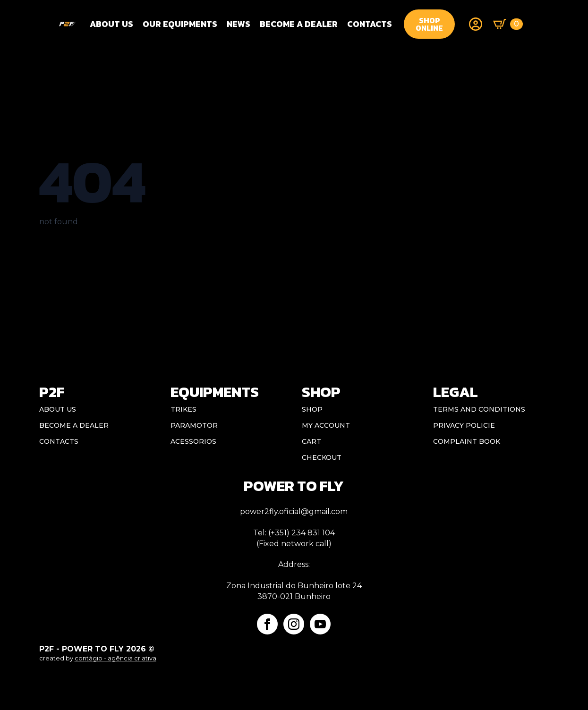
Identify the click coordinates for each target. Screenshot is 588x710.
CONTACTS (370, 24)
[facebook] (267, 624)
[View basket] (508, 24)
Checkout (322, 457)
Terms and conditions (479, 409)
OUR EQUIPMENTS (180, 24)
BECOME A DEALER (299, 24)
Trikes (183, 409)
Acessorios (193, 441)
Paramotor (194, 425)
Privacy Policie (464, 425)
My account (326, 425)
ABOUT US (58, 409)
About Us (111, 24)
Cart (311, 441)
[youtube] (320, 624)
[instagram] (294, 624)
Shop (312, 409)
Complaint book (467, 441)
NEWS (239, 24)
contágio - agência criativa (115, 658)
